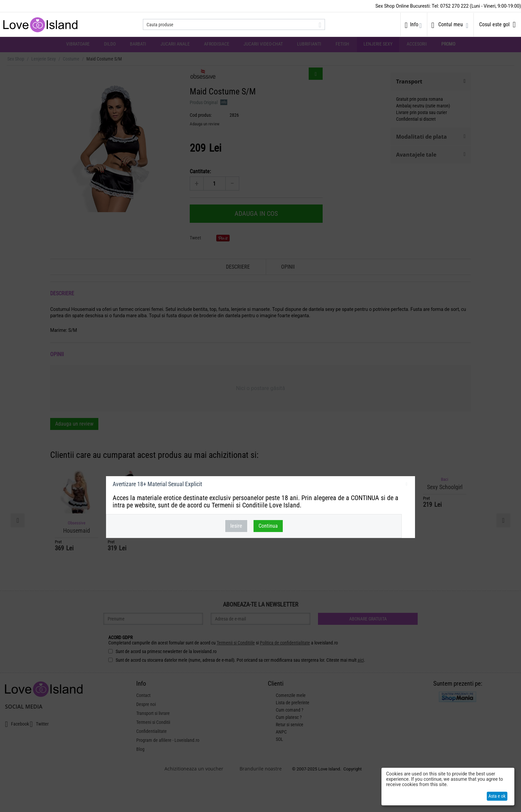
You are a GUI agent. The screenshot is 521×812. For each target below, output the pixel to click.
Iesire (236, 526)
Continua (268, 526)
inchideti (407, 485)
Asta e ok (497, 796)
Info (414, 24)
